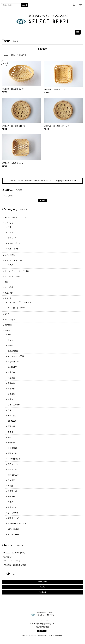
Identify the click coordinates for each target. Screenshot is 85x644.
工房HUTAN (13, 367)
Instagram (43, 582)
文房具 (10, 265)
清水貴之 (11, 399)
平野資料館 (12, 448)
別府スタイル (13, 464)
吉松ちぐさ (12, 507)
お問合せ (8, 557)
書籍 (6, 282)
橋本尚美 (11, 443)
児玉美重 (11, 378)
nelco (10, 437)
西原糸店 (11, 426)
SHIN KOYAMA (14, 405)
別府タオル (12, 470)
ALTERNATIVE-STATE (17, 524)
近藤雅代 (11, 389)
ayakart (11, 335)
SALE (7, 314)
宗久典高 (11, 480)
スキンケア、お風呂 (13, 277)
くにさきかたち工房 (16, 356)
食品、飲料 (9, 293)
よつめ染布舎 (13, 513)
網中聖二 (11, 345)
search (25, 5)
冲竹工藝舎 (12, 416)
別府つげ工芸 (13, 475)
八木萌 (10, 502)
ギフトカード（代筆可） (18, 308)
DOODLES (12, 421)
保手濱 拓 (12, 491)
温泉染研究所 (13, 351)
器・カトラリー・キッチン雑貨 (17, 271)
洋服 (10, 227)
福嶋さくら (12, 453)
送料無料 (8, 325)
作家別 (13, 55)
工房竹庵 (11, 372)
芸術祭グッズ (13, 518)
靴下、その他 (13, 249)
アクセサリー (13, 238)
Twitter (43, 587)
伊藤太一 (11, 340)
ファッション (10, 223)
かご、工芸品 (10, 255)
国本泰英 (11, 383)
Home (5, 55)
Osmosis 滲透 (13, 529)
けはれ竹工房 (13, 362)
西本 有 (11, 432)
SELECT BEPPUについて (15, 553)
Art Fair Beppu (14, 534)
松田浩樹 (11, 497)
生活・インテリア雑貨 (14, 261)
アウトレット (10, 320)
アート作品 (9, 287)
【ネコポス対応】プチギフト (19, 302)
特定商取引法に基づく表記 (15, 565)
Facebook (43, 592)
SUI (9, 410)
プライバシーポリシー (13, 561)
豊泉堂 (10, 486)
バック (10, 233)
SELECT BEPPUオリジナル (16, 217)
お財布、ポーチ (14, 243)
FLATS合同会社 (14, 459)
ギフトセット (10, 298)
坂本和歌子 (12, 394)
